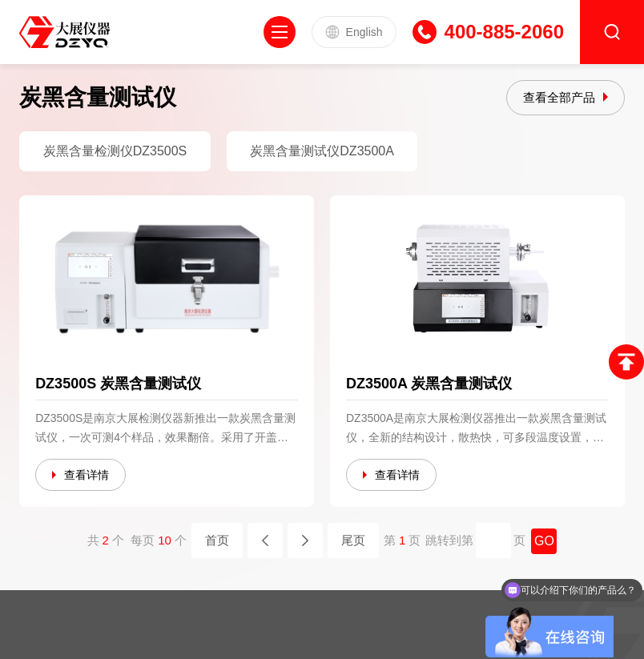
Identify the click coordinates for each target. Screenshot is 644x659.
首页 (217, 540)
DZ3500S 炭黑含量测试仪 (118, 384)
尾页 (353, 540)
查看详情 (87, 475)
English (354, 32)
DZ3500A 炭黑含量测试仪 (429, 384)
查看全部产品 (559, 97)
